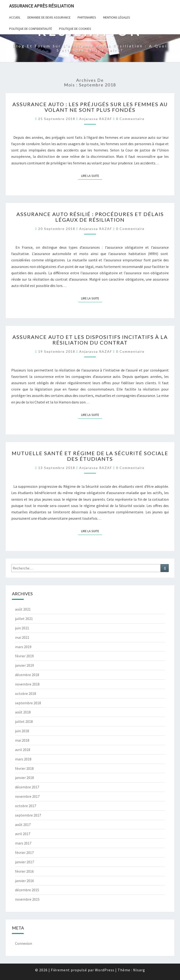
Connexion (24, 943)
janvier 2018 (24, 778)
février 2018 (24, 768)
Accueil (15, 17)
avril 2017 (23, 834)
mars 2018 (23, 759)
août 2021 (23, 609)
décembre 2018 (27, 675)
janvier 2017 (24, 862)
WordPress (105, 970)
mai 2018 (22, 740)
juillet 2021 (24, 619)
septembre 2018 (28, 703)
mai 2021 (22, 637)
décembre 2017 (27, 787)
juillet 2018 (24, 721)
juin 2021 (22, 628)
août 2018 (23, 712)
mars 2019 (23, 647)
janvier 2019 (24, 665)
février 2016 (24, 871)
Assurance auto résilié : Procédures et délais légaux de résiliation (90, 217)
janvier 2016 (24, 881)
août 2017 (23, 825)
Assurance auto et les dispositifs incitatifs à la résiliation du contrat (90, 340)
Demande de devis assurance (49, 17)
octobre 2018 (26, 693)
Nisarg (139, 970)
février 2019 (24, 656)
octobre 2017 (26, 806)
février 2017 (24, 852)
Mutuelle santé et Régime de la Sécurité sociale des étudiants (90, 456)
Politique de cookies (75, 29)
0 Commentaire (130, 119)
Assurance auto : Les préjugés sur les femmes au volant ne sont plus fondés (90, 107)
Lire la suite (92, 175)
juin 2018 (22, 731)
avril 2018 (23, 750)
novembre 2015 (27, 899)
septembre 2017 (28, 815)
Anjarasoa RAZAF (96, 119)
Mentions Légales (117, 17)
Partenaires (87, 17)
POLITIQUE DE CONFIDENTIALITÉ (31, 29)
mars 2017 (23, 843)
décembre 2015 (27, 890)
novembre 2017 (27, 796)
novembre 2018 (27, 684)
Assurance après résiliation (42, 6)
